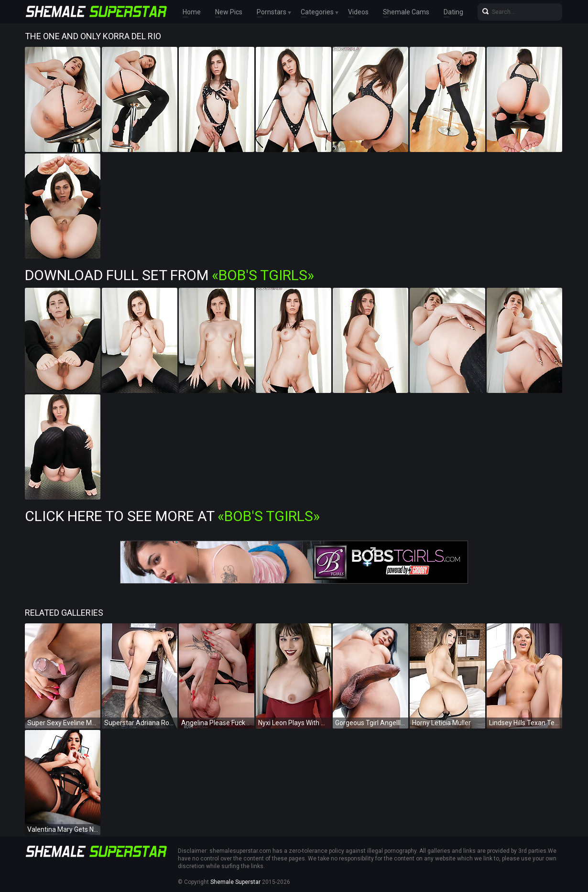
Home (192, 12)
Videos (358, 12)
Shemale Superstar (235, 882)
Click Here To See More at (172, 516)
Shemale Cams (406, 12)
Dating (453, 12)
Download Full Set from (169, 275)
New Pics (229, 12)
